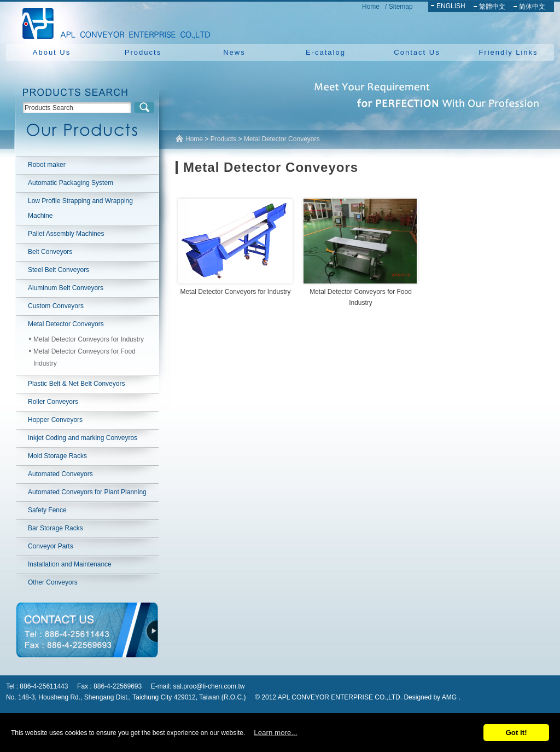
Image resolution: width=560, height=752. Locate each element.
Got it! (516, 733)
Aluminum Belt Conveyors (66, 288)
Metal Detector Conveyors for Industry (89, 339)
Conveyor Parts (51, 546)
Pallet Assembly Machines (66, 234)
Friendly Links (508, 52)
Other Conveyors (53, 582)
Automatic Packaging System (71, 183)
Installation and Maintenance (70, 564)
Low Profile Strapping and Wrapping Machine (80, 208)
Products (143, 52)
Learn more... (275, 733)
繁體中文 (492, 7)
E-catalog (326, 52)
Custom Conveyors (56, 306)
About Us (52, 52)
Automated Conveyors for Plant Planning (87, 492)
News (234, 52)
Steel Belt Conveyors (59, 270)
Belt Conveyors (50, 252)
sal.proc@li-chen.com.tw (209, 686)
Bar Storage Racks (56, 528)
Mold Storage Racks (57, 456)
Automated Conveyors (60, 474)
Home (371, 7)
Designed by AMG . (432, 697)
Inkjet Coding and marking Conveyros (83, 438)
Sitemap (401, 7)
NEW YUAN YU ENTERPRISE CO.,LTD (113, 22)
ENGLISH (451, 6)
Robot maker (47, 165)
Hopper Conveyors (55, 420)
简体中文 (532, 7)
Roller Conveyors (53, 402)
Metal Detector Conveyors (66, 324)
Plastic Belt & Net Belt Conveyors (76, 384)
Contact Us (417, 52)
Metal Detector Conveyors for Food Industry (84, 357)
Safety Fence (47, 510)
